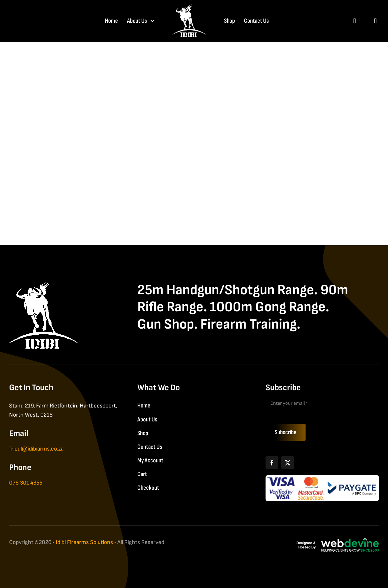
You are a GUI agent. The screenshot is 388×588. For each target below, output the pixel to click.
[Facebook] (272, 463)
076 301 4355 (26, 483)
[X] (288, 463)
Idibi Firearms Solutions (84, 542)
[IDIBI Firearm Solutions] (43, 285)
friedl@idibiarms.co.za (36, 449)
